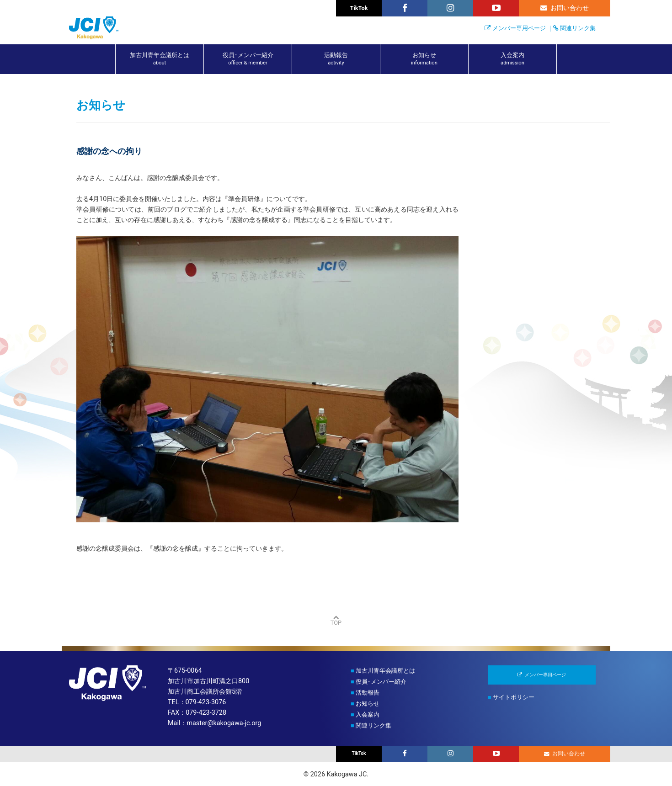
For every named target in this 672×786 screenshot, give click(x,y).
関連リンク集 (578, 28)
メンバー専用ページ (519, 28)
